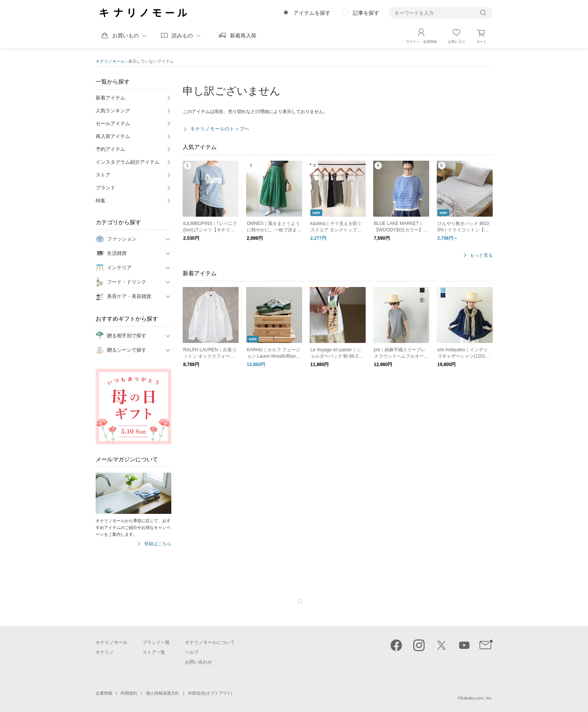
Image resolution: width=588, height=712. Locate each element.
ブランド (105, 188)
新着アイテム (110, 98)
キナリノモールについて (210, 642)
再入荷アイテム (113, 136)
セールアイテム (113, 123)
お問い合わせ (199, 662)
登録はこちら (158, 544)
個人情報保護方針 (163, 693)
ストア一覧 (154, 652)
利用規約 (129, 693)
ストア (103, 175)
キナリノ (105, 652)
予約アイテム (110, 149)
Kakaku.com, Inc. (476, 698)
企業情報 (104, 693)
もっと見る (481, 255)
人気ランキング (113, 111)
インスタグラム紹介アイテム (128, 162)
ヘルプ (192, 652)
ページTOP (300, 602)
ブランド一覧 (156, 642)
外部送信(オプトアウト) (210, 693)
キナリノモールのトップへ (220, 129)
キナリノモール (110, 61)
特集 (101, 201)
